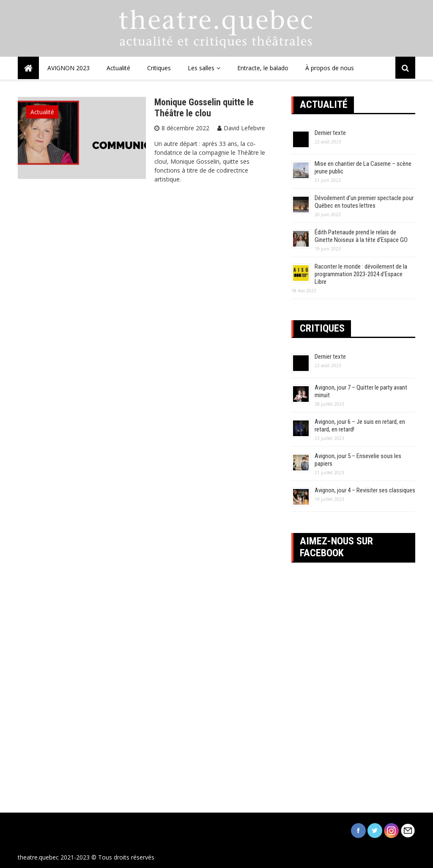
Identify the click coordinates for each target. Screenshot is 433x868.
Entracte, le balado (263, 68)
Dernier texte (330, 133)
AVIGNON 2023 (69, 68)
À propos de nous (330, 68)
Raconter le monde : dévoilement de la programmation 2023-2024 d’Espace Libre (361, 274)
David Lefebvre (244, 128)
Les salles (201, 68)
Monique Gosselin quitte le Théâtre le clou (204, 108)
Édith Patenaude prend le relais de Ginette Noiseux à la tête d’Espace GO (361, 236)
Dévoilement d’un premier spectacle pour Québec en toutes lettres (364, 202)
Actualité (118, 68)
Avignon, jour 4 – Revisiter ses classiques (365, 490)
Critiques (159, 68)
